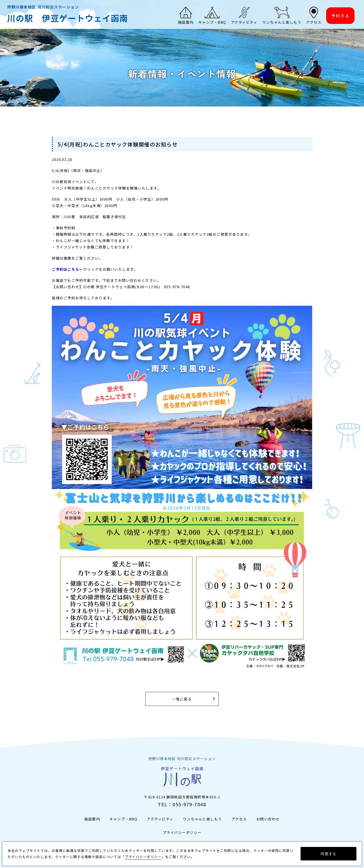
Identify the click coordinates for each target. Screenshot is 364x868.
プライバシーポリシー (182, 832)
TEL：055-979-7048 (182, 804)
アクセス (239, 819)
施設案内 (92, 819)
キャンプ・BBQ (123, 819)
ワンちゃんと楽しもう (202, 819)
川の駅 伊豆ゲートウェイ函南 (68, 18)
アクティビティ (160, 819)
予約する (340, 16)
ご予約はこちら (66, 269)
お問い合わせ (268, 819)
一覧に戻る (182, 699)
